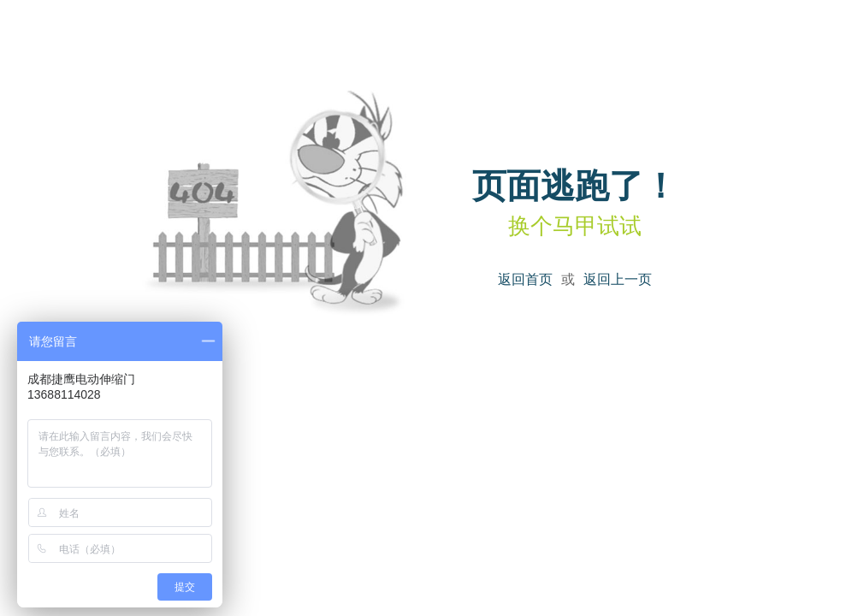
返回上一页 (618, 279)
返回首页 (525, 279)
